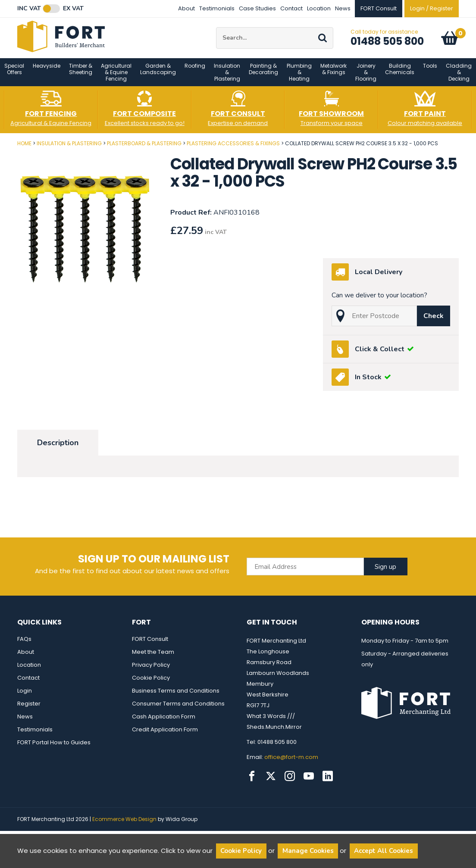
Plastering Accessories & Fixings (233, 148)
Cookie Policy (151, 683)
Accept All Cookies (384, 851)
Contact (291, 8)
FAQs (24, 644)
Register (29, 709)
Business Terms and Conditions (176, 696)
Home (24, 148)
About (186, 8)
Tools (430, 71)
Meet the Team (153, 657)
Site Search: (216, 30)
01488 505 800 (387, 44)
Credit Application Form (165, 735)
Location (319, 8)
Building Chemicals (400, 74)
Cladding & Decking (459, 77)
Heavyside (47, 71)
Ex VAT (73, 9)
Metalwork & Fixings (334, 74)
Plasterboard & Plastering (144, 148)
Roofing (195, 71)
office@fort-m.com (291, 762)
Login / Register (432, 8)
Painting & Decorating (263, 74)
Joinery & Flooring (366, 77)
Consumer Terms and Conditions (178, 709)
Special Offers (14, 74)
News (343, 8)
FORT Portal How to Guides (54, 748)
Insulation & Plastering (227, 77)
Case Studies (257, 8)
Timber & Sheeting (81, 74)
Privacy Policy (151, 670)
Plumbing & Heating (299, 77)
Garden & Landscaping (158, 74)
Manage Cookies (308, 851)
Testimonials (217, 8)
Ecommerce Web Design (124, 824)
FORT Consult (150, 644)
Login (25, 696)
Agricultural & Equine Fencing (116, 77)
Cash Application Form (164, 722)
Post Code (0, 145)
